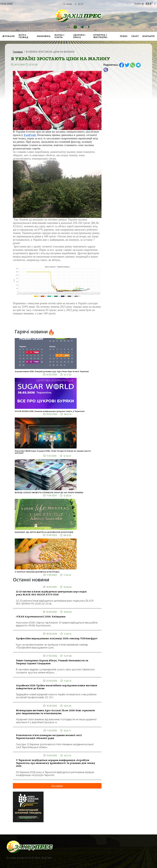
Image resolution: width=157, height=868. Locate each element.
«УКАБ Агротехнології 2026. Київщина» (41, 617)
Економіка (44, 36)
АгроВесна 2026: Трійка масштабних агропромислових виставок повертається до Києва (57, 687)
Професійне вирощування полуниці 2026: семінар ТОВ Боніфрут (57, 638)
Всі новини (57, 786)
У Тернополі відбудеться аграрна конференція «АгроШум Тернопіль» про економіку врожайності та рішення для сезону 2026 (56, 763)
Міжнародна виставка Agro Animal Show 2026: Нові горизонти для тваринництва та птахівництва (55, 712)
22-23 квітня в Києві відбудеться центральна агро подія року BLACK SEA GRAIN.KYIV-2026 (51, 593)
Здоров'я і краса (79, 36)
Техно (124, 36)
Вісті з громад (23, 36)
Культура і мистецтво (100, 36)
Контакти (149, 36)
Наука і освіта (59, 36)
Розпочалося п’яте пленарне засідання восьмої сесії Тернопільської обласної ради (49, 737)
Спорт (135, 36)
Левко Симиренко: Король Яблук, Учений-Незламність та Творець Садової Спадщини (52, 662)
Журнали (9, 36)
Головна (18, 52)
